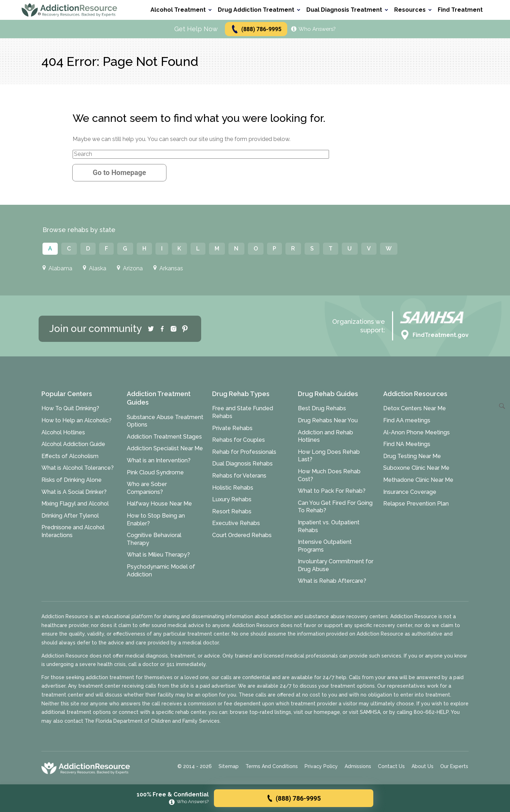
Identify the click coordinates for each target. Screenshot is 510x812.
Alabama (57, 269)
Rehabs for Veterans (239, 476)
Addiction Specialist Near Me (165, 448)
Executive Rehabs (236, 523)
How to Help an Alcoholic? (76, 420)
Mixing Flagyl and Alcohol (75, 504)
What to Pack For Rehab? (332, 491)
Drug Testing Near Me (412, 456)
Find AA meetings (407, 420)
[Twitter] (151, 329)
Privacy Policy (321, 766)
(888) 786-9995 (256, 29)
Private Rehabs (232, 428)
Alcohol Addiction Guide (73, 444)
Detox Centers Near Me (415, 408)
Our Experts (454, 766)
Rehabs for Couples (239, 440)
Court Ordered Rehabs (242, 535)
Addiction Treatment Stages (164, 437)
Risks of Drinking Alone (72, 480)
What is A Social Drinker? (74, 492)
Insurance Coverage (410, 492)
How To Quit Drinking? (70, 408)
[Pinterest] (185, 329)
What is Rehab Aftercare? (332, 581)
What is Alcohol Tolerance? (78, 468)
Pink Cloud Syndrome (155, 472)
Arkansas (168, 269)
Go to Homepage (119, 173)
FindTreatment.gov (434, 335)
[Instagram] (174, 329)
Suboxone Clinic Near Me (416, 468)
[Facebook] (162, 329)
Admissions (358, 766)
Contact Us (391, 766)
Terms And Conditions (272, 766)
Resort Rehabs (232, 511)
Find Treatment (460, 10)
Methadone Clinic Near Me (418, 480)
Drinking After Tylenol (70, 516)
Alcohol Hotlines (63, 432)
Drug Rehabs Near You (328, 420)
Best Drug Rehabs (322, 408)
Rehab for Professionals (244, 452)
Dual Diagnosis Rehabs (242, 464)
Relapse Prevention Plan (416, 504)
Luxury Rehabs (232, 499)
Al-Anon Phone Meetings (416, 432)
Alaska (95, 269)
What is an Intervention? (159, 460)
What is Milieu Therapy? (158, 555)
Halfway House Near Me (159, 504)
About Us (423, 766)
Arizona (130, 269)
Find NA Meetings (407, 444)
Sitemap (229, 766)
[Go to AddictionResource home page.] (69, 10)
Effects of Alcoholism (70, 456)
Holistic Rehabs (233, 488)
